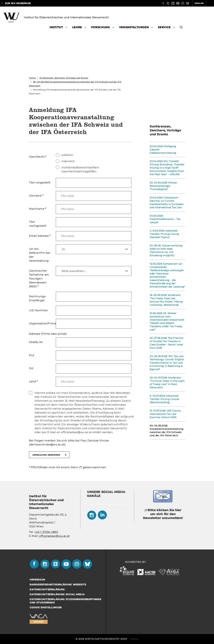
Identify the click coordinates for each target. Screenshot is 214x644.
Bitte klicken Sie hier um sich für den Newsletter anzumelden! (163, 514)
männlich (65, 161)
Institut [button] (56, 27)
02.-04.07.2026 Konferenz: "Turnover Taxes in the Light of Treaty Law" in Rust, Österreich (167, 383)
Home (32, 78)
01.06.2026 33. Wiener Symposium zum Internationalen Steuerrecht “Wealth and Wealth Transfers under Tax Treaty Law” (167, 321)
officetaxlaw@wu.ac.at (54, 536)
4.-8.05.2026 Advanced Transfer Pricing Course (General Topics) (164, 234)
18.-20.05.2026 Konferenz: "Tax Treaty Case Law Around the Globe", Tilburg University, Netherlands (166, 300)
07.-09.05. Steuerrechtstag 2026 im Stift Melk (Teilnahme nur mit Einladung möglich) (166, 250)
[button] (181, 28)
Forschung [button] (101, 27)
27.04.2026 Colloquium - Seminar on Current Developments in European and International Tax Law (167, 202)
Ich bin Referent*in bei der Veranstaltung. (40, 255)
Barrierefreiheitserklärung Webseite (58, 585)
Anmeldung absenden (46, 455)
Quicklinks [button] (204, 3)
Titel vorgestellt (40, 183)
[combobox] (94, 249)
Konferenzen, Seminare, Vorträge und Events (64, 78)
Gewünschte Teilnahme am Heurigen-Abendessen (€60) (39, 279)
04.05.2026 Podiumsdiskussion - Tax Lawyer (165, 219)
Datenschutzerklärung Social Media (57, 594)
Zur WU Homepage (18, 3)
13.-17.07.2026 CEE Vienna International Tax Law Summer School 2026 (165, 414)
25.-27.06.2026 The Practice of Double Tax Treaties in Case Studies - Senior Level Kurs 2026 (166, 343)
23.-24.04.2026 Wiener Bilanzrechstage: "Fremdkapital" (163, 186)
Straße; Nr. (36, 342)
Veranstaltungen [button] (134, 27)
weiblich (64, 155)
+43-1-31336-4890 (46, 532)
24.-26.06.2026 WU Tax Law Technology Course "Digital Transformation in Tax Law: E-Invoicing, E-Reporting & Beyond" (167, 363)
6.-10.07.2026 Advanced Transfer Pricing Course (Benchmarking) (164, 399)
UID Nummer (38, 310)
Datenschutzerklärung (47, 589)
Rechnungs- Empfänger (38, 298)
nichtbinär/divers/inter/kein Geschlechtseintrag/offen (77, 169)
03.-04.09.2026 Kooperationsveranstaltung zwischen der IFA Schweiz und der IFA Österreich (167, 431)
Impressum (37, 580)
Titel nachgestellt (38, 224)
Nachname (38, 209)
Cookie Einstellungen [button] (46, 607)
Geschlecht (38, 157)
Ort (31, 368)
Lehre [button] (77, 27)
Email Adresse (40, 236)
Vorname (36, 196)
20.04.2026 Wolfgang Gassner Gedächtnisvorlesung (163, 150)
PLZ (32, 355)
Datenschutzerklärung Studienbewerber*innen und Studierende (65, 601)
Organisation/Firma (41, 323)
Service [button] (164, 27)
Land (33, 381)
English (187, 3)
